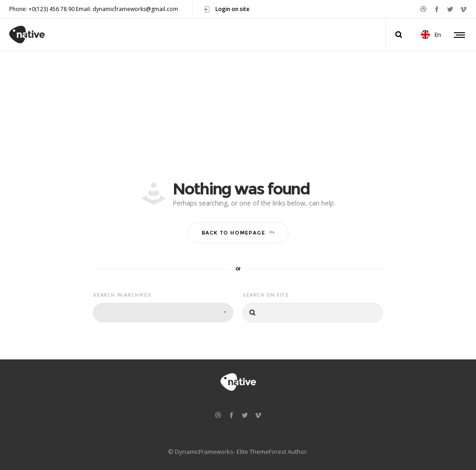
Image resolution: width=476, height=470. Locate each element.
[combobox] (163, 313)
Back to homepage (238, 233)
